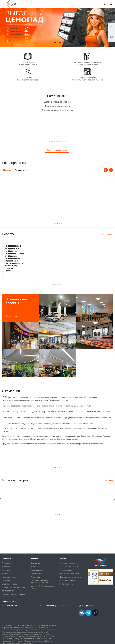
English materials (66, 584)
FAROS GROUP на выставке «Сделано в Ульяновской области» (30, 276)
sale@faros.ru (88, 606)
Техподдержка (8, 591)
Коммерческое (37, 563)
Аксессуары (36, 577)
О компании (7, 563)
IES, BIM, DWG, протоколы (70, 574)
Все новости (108, 234)
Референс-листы (66, 570)
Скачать (63, 559)
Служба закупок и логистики (13, 587)
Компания (6, 559)
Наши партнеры (8, 577)
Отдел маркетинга (9, 584)
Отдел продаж (8, 580)
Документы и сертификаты (70, 577)
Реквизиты (6, 570)
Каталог (34, 559)
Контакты (6, 574)
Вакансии (6, 567)
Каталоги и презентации (70, 563)
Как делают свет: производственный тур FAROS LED (85, 274)
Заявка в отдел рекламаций (13, 594)
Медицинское (36, 574)
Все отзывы (108, 486)
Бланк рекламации (67, 580)
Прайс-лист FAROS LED (69, 567)
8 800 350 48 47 (12, 606)
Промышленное (37, 570)
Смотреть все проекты (57, 150)
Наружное (35, 567)
